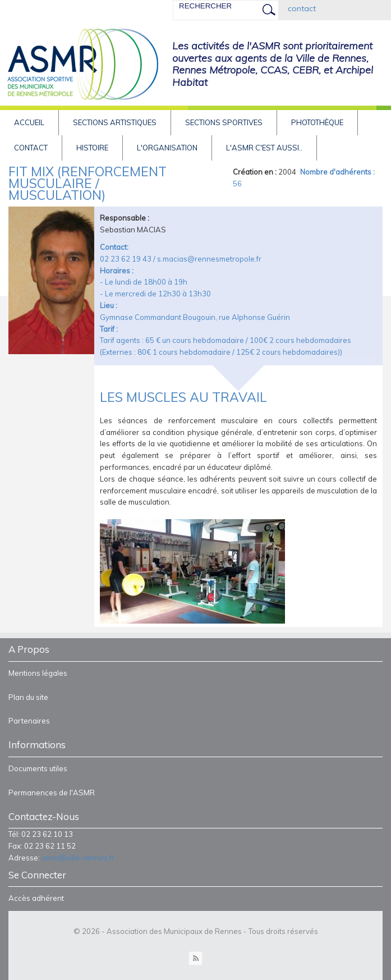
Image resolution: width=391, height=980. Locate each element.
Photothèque (317, 122)
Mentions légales (38, 673)
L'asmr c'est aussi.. (264, 148)
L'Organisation (167, 148)
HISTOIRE (92, 148)
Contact (31, 148)
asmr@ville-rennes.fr (78, 858)
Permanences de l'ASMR (52, 793)
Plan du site (28, 697)
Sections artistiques (115, 122)
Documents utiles (38, 768)
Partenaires (29, 721)
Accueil (29, 122)
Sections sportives (224, 122)
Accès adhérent (36, 898)
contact (302, 8)
